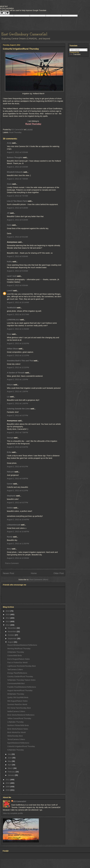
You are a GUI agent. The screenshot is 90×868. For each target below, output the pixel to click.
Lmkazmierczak (14, 525)
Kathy (9, 262)
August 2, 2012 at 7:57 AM (17, 196)
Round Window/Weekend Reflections (22, 645)
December (12, 628)
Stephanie (11, 496)
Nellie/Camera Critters (16, 711)
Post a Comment (12, 563)
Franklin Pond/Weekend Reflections (22, 687)
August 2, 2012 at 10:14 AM (18, 302)
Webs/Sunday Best (15, 736)
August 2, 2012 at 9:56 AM (17, 285)
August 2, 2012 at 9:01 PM (17, 467)
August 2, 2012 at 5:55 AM (17, 152)
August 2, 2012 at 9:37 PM (17, 503)
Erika (9, 452)
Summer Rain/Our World (17, 704)
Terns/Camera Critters (16, 739)
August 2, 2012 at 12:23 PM (18, 367)
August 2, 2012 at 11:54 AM (18, 329)
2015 (8, 614)
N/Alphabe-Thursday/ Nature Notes (21, 680)
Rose (9, 334)
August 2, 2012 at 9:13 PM (17, 491)
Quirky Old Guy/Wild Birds (18, 697)
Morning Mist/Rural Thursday (19, 649)
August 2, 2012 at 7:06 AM (17, 179)
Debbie (10, 508)
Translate (75, 54)
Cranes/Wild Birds (15, 656)
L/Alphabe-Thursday (15, 722)
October (11, 635)
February (12, 772)
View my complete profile (13, 813)
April (10, 765)
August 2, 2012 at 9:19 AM (17, 271)
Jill (8, 213)
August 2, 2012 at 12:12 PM (18, 355)
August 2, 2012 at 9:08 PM (17, 479)
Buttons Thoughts (15, 157)
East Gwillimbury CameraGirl (24, 34)
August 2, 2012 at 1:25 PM (17, 379)
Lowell (10, 291)
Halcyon (10, 472)
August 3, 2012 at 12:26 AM (18, 558)
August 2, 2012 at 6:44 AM (17, 167)
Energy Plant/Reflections (17, 673)
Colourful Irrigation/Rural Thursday (21, 746)
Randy (10, 537)
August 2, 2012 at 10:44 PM (18, 520)
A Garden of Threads (16, 373)
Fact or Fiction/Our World (17, 663)
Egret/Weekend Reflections (18, 743)
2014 (8, 618)
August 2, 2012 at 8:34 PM (17, 447)
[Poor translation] (7, 13)
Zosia (9, 184)
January (11, 775)
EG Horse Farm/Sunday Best (19, 708)
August (11, 642)
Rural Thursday (15, 132)
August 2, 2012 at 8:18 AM (17, 208)
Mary (9, 549)
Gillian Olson (12, 349)
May (10, 761)
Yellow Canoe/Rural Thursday (19, 718)
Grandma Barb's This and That (20, 361)
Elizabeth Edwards (15, 172)
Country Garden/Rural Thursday (20, 676)
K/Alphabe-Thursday (16, 750)
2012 (8, 625)
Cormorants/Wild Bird (16, 683)
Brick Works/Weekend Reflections (21, 715)
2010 (8, 783)
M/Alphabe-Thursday (16, 694)
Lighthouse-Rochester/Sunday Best (22, 666)
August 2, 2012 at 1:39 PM (17, 391)
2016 (8, 611)
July (10, 754)
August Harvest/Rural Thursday (20, 690)
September (12, 639)
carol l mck (12, 276)
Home (34, 573)
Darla (9, 225)
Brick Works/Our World (17, 732)
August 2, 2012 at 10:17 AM (18, 314)
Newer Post (8, 573)
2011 (8, 780)
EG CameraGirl (20, 801)
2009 (8, 787)
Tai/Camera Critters (15, 669)
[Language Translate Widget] (78, 50)
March (11, 768)
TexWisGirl (12, 308)
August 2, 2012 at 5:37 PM (17, 415)
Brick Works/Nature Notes (18, 729)
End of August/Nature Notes (19, 659)
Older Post (59, 573)
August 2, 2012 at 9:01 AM (17, 237)
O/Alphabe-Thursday (16, 652)
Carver (10, 484)
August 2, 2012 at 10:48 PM (18, 532)
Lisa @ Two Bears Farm (17, 201)
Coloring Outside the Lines (18, 409)
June (10, 758)
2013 (8, 621)
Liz (8, 397)
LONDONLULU (13, 320)
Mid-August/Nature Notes (18, 701)
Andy (9, 143)
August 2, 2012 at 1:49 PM (17, 403)
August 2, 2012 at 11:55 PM (18, 544)
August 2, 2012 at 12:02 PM (18, 343)
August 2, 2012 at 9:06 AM (17, 256)
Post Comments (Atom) (39, 580)
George (10, 438)
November (12, 632)
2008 (8, 790)
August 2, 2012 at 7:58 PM (17, 432)
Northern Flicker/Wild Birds (18, 725)
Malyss (10, 385)
